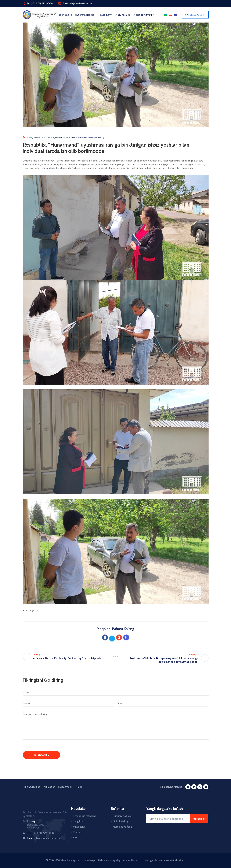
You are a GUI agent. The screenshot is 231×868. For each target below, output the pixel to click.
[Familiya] (68, 703)
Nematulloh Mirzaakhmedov (86, 137)
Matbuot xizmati (144, 15)
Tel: (41, 833)
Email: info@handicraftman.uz (77, 3)
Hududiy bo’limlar (122, 816)
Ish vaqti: (32, 821)
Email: (44, 838)
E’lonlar (77, 832)
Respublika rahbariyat (85, 816)
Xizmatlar (49, 787)
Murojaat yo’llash (122, 827)
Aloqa (79, 787)
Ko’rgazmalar (65, 787)
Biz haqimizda (32, 787)
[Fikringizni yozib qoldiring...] (116, 725)
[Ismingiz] (116, 692)
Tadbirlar (106, 15)
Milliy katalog (120, 821)
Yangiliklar (79, 821)
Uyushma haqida (86, 15)
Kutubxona (79, 827)
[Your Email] (168, 819)
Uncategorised (54, 137)
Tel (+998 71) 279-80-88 (40, 3)
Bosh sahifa (65, 15)
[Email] (163, 703)
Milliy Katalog (123, 15)
